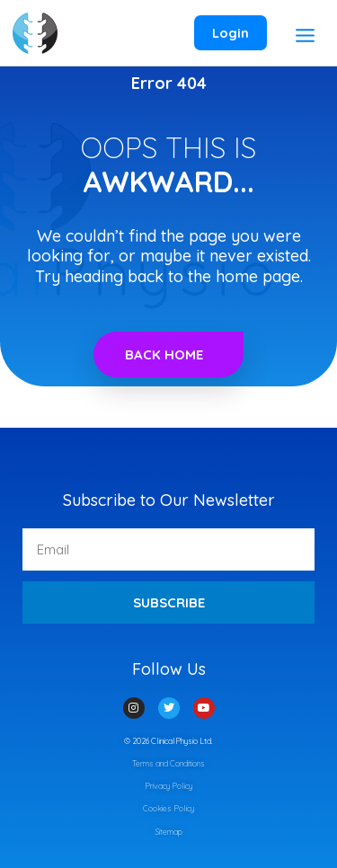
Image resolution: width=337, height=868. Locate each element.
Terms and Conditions (168, 763)
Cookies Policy (168, 808)
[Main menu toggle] (305, 35)
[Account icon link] (231, 33)
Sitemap (169, 832)
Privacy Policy (168, 786)
